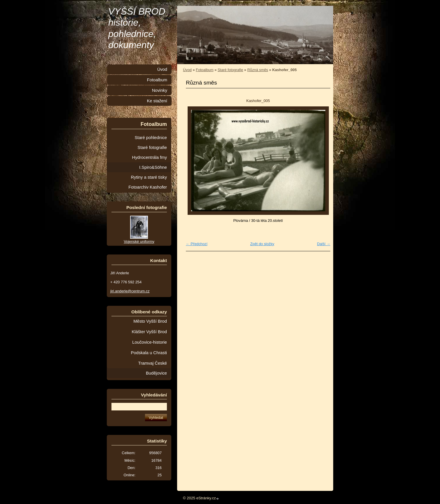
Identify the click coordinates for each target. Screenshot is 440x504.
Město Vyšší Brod (150, 321)
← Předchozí (197, 244)
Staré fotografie (231, 70)
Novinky (160, 90)
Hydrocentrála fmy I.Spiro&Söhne (150, 162)
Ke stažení (157, 101)
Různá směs (258, 70)
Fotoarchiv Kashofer (148, 187)
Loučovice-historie (150, 342)
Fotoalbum (205, 70)
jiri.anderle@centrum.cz (130, 291)
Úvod (187, 70)
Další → (324, 244)
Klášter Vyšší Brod (149, 332)
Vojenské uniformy (139, 242)
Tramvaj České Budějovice (153, 368)
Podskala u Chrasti (149, 353)
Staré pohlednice (151, 138)
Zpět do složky (262, 244)
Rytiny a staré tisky (149, 177)
